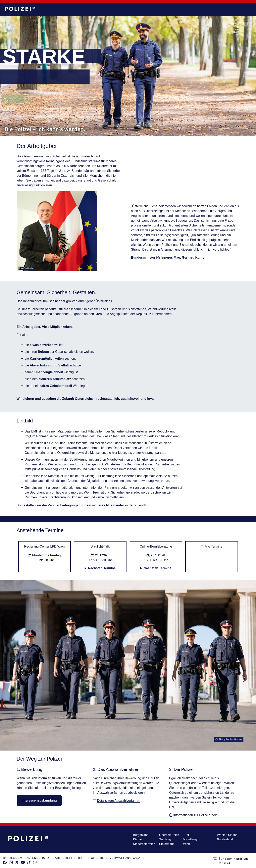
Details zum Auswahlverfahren (119, 801)
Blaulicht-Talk (100, 546)
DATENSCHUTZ (38, 858)
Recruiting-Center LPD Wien (44, 546)
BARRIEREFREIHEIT (69, 858)
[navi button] (248, 8)
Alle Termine (214, 546)
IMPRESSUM (13, 858)
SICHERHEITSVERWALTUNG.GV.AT (115, 858)
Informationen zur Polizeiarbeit (195, 815)
